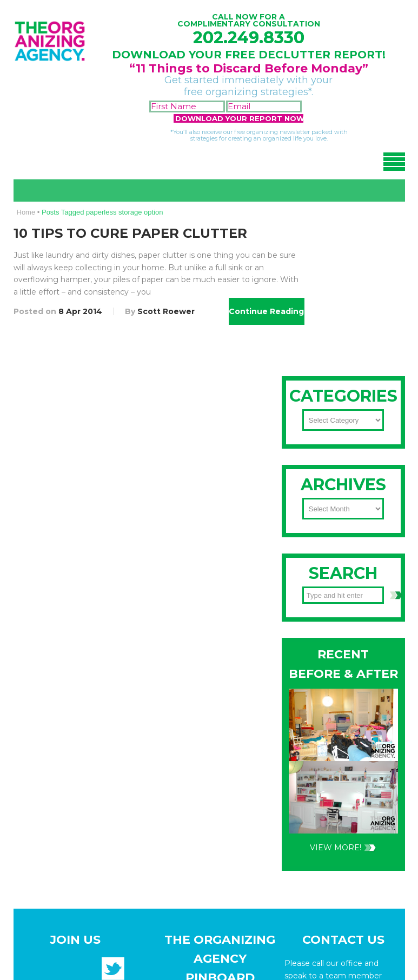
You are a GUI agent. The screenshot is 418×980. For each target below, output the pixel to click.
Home (26, 212)
